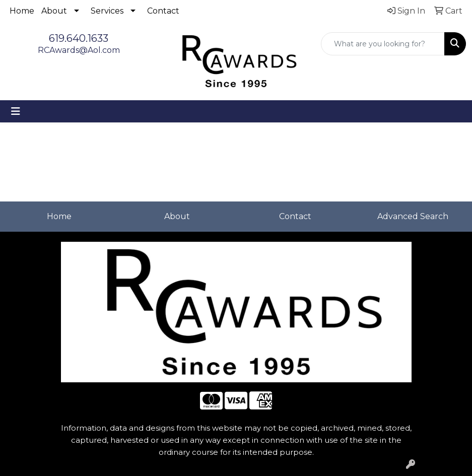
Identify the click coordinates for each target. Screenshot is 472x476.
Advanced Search (413, 216)
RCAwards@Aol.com (79, 50)
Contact (163, 11)
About (54, 11)
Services (107, 11)
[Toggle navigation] (16, 111)
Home (22, 11)
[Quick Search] (383, 44)
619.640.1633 (79, 38)
